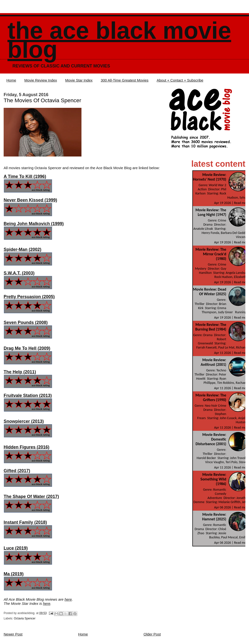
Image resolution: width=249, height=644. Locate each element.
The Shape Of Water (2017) (31, 497)
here (68, 599)
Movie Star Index (79, 80)
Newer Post (13, 634)
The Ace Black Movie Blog (119, 40)
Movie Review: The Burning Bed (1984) (211, 327)
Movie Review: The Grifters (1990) (211, 397)
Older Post (152, 634)
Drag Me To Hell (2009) (27, 348)
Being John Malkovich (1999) (34, 224)
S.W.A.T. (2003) (19, 273)
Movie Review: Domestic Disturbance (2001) (211, 439)
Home (11, 80)
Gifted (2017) (17, 471)
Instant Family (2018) (25, 522)
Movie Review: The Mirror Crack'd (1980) (211, 254)
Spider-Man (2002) (22, 249)
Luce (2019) (16, 548)
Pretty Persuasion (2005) (29, 297)
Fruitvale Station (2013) (28, 396)
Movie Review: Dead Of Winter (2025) (210, 292)
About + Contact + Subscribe (180, 80)
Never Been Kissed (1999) (30, 200)
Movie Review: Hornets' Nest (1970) (210, 177)
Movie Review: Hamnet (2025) (214, 517)
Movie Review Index (41, 80)
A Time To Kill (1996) (25, 176)
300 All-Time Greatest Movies (124, 80)
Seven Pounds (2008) (26, 322)
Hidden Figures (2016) (27, 447)
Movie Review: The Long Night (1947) (211, 212)
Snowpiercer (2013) (24, 421)
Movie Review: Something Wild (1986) (213, 479)
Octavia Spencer (25, 618)
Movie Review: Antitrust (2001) (213, 362)
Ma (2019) (14, 574)
